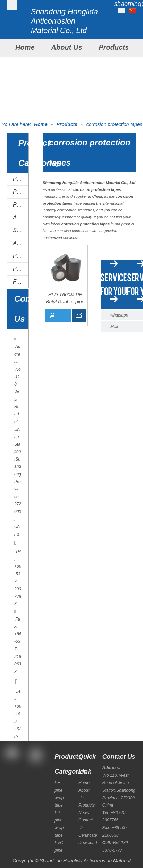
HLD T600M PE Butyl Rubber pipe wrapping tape (65, 298)
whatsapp (119, 315)
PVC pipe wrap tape (21, 205)
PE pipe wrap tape (21, 179)
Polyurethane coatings (21, 269)
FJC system (21, 282)
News (84, 813)
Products (114, 47)
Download (88, 843)
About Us (67, 47)
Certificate (88, 835)
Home (25, 47)
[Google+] (11, 781)
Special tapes (21, 230)
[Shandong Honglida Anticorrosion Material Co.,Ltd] (12, 5)
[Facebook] (11, 771)
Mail (114, 327)
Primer (21, 256)
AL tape (21, 217)
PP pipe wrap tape (21, 192)
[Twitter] (11, 790)
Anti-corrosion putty (21, 243)
